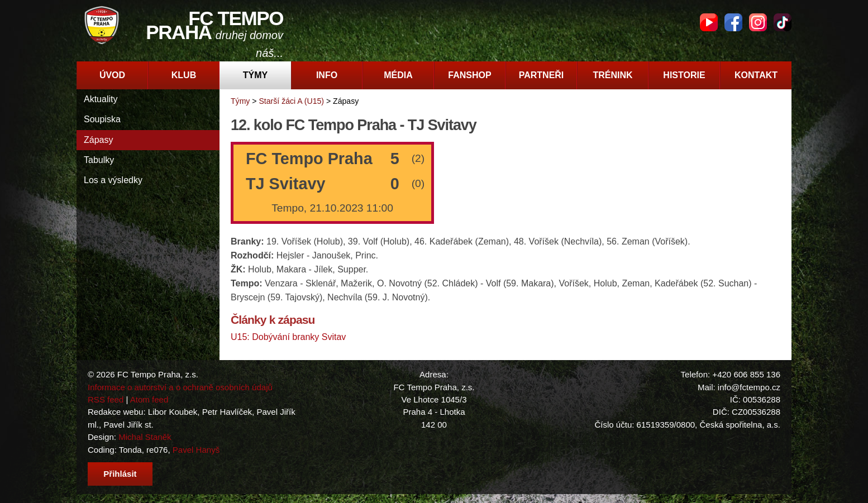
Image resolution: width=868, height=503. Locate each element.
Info (327, 75)
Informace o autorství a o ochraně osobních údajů (180, 387)
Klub (184, 75)
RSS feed (106, 399)
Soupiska (102, 119)
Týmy (255, 75)
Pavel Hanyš (196, 450)
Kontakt (756, 75)
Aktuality (101, 99)
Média (398, 75)
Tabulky (99, 160)
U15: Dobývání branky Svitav (288, 337)
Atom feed (149, 399)
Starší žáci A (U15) (291, 101)
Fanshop (469, 75)
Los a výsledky (113, 180)
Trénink (612, 75)
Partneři (542, 75)
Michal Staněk (145, 437)
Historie (684, 75)
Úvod (112, 75)
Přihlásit (120, 474)
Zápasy (98, 140)
